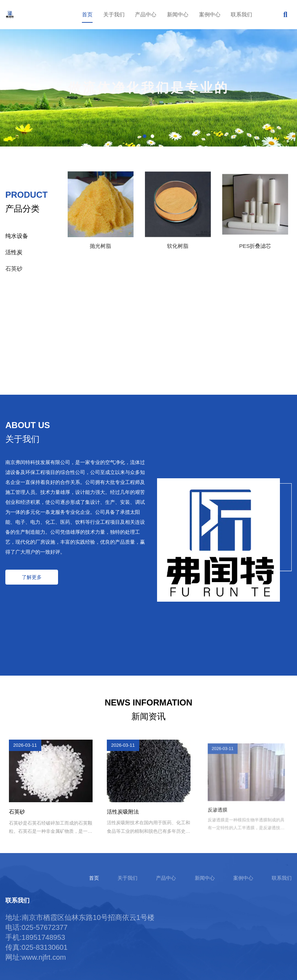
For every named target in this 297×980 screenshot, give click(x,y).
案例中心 (210, 14)
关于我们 (114, 14)
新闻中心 (178, 14)
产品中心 (146, 14)
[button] (145, 136)
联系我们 (241, 14)
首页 (87, 14)
